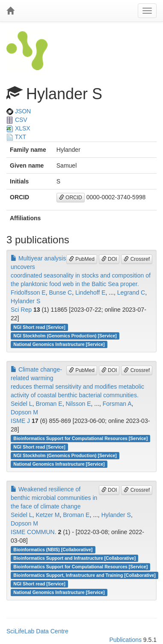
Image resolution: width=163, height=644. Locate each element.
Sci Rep (21, 310)
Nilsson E (78, 404)
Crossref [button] (137, 259)
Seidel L (22, 404)
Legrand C (131, 292)
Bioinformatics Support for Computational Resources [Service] (80, 438)
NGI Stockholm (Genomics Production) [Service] (65, 336)
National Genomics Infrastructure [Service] (59, 344)
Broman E (49, 404)
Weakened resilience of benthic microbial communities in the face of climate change (54, 498)
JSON (19, 111)
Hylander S (25, 301)
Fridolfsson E (28, 292)
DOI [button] (109, 259)
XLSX (18, 128)
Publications (125, 640)
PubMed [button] (82, 259)
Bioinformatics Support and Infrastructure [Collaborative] (74, 558)
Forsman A (117, 404)
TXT (16, 137)
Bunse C (60, 292)
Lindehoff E (90, 292)
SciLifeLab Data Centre (37, 631)
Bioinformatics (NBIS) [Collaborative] (53, 549)
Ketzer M (47, 515)
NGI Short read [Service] (39, 327)
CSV (17, 120)
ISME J (20, 421)
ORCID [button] (71, 198)
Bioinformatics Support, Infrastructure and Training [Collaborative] (84, 575)
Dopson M (24, 412)
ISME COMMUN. (34, 532)
